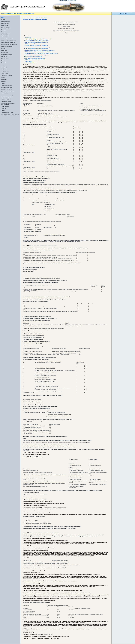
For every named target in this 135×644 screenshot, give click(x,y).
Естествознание (5, 36)
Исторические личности (7, 38)
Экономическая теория (7, 97)
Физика (3, 77)
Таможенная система (7, 75)
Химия (3, 84)
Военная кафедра (6, 28)
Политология (4, 53)
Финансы (4, 81)
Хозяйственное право (7, 86)
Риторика (4, 63)
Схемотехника (5, 73)
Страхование (5, 69)
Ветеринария (5, 26)
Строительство (5, 71)
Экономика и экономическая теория (10, 115)
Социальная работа (6, 101)
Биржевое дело (5, 24)
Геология (4, 30)
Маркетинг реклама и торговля (9, 40)
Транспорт (4, 108)
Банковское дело (5, 22)
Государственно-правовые (8, 32)
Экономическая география (8, 95)
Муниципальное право (7, 46)
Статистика (4, 67)
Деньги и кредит (5, 34)
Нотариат (4, 48)
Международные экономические (9, 44)
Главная (3, 19)
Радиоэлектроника (6, 59)
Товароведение (5, 106)
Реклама (3, 61)
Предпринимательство (7, 55)
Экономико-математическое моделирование (8, 92)
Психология (4, 57)
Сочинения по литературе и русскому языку (8, 104)
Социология (4, 65)
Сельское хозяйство (6, 99)
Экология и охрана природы (8, 113)
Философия (4, 79)
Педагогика (4, 50)
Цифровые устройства (7, 88)
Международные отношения (8, 42)
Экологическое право (7, 90)
